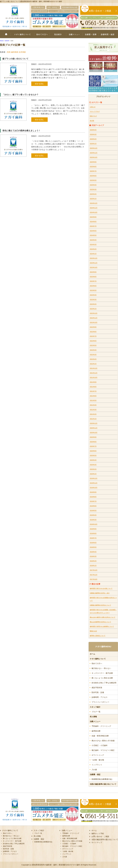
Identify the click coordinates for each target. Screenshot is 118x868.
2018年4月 (93, 552)
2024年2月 (93, 249)
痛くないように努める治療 (102, 678)
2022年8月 (93, 332)
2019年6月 (93, 506)
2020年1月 (93, 474)
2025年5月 (93, 180)
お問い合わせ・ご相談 (100, 836)
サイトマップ (97, 842)
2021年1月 (93, 419)
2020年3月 (93, 465)
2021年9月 (93, 382)
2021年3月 (93, 410)
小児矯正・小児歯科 (100, 745)
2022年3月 (93, 355)
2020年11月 (94, 428)
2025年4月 (93, 185)
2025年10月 (94, 157)
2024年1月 (93, 254)
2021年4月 (93, 405)
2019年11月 (94, 483)
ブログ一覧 (96, 712)
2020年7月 (93, 446)
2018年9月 (93, 529)
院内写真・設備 (98, 692)
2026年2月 (93, 139)
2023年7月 (93, 281)
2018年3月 (93, 556)
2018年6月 (93, 543)
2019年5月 (93, 510)
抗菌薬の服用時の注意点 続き (100, 593)
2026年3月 (93, 134)
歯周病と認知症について (98, 636)
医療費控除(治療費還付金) (102, 779)
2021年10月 (94, 377)
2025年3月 (93, 189)
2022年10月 (94, 322)
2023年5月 (93, 290)
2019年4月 (93, 515)
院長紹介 (58, 35)
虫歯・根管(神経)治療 (100, 736)
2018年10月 (94, 524)
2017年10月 (94, 579)
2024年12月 (94, 203)
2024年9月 (93, 217)
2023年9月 (93, 272)
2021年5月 (93, 400)
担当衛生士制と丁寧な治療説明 (104, 683)
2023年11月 (94, 263)
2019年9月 (93, 492)
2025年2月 (93, 194)
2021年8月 (93, 387)
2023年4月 (93, 295)
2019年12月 (94, 478)
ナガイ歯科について (22, 35)
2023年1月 (93, 309)
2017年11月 (94, 575)
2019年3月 (93, 520)
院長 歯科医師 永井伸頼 (16, 52)
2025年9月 (93, 162)
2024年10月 (94, 212)
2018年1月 (93, 566)
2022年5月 (93, 345)
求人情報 (93, 717)
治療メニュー (75, 35)
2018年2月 (93, 561)
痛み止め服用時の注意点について (100, 622)
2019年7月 (93, 501)
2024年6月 (93, 231)
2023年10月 (94, 267)
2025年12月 (94, 148)
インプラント (97, 765)
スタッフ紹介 (95, 707)
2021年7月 (93, 391)
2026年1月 (93, 144)
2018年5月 (93, 547)
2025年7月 (93, 171)
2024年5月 (93, 235)
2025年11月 (94, 153)
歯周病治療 (96, 731)
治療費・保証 (92, 35)
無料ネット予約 (98, 833)
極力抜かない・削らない (101, 668)
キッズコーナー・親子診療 (102, 673)
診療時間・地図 (109, 35)
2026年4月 (93, 130)
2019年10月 (94, 488)
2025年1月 (93, 199)
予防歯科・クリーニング (101, 726)
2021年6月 (93, 396)
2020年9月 (93, 437)
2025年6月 (93, 176)
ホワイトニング (98, 755)
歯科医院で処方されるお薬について (101, 588)
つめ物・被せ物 (98, 760)
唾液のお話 (93, 631)
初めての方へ (42, 35)
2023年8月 (93, 277)
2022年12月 (94, 313)
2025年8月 (93, 167)
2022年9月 (93, 327)
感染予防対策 (97, 688)
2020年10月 (94, 433)
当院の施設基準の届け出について (103, 784)
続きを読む (39, 84)
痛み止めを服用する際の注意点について (103, 617)
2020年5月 (93, 455)
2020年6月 (93, 451)
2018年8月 (93, 533)
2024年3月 (93, 244)
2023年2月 (93, 304)
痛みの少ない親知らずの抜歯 (103, 741)
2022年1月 (93, 364)
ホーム (5, 35)
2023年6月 (93, 286)
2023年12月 (94, 258)
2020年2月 (93, 469)
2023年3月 (93, 300)
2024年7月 (93, 226)
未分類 (92, 121)
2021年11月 (94, 373)
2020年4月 (93, 460)
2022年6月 (93, 341)
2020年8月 (93, 442)
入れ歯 (94, 770)
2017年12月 (94, 570)
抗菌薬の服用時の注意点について (100, 605)
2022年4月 (93, 350)
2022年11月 (94, 318)
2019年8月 (93, 497)
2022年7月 (93, 336)
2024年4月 (93, 240)
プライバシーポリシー (100, 702)
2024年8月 (93, 222)
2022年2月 (93, 359)
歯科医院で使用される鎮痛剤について (102, 626)
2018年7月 (93, 538)
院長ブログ (93, 116)
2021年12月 (94, 368)
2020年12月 (94, 423)
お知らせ (93, 107)
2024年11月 (94, 208)
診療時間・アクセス (100, 697)
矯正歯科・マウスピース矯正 (103, 750)
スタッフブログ (95, 111)
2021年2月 (93, 414)
